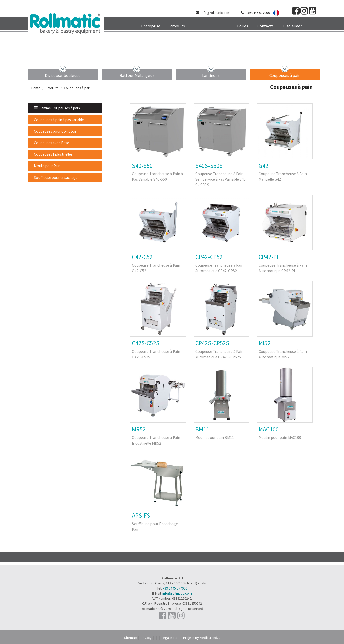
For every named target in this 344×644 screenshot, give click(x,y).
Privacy (146, 638)
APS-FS (141, 515)
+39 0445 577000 (257, 13)
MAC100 (269, 429)
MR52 (139, 429)
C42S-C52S (146, 343)
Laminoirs (211, 75)
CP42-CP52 (209, 257)
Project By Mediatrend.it (202, 638)
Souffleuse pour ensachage (56, 178)
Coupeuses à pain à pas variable (59, 120)
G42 (264, 166)
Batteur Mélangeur (137, 75)
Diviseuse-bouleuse (63, 75)
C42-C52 (142, 257)
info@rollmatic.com (216, 13)
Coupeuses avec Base (52, 143)
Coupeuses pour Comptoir (55, 131)
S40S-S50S (209, 166)
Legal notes (170, 638)
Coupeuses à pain (285, 75)
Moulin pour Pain (47, 166)
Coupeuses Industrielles (53, 154)
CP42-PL (269, 257)
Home (36, 88)
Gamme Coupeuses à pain (57, 108)
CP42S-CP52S (212, 343)
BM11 (202, 429)
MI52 (265, 343)
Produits (52, 88)
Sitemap (130, 638)
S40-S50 (142, 166)
